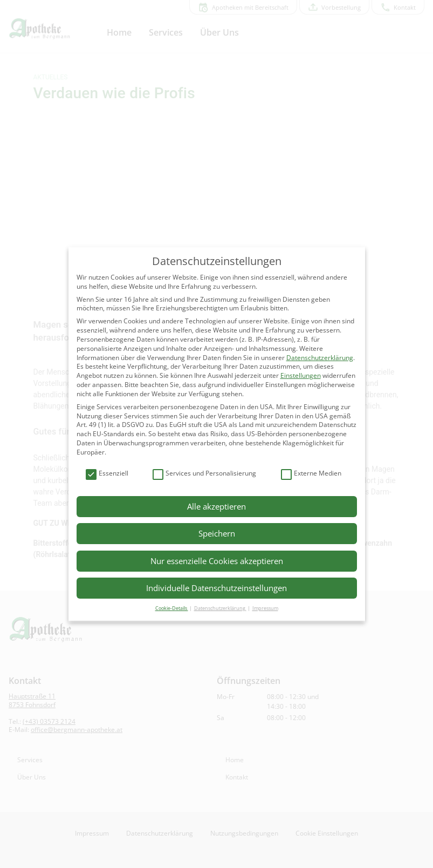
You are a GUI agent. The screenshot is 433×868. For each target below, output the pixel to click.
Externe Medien (311, 474)
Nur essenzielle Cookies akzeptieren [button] (217, 561)
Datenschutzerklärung (320, 358)
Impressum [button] (265, 608)
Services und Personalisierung (204, 474)
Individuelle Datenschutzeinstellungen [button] (217, 588)
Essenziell (107, 474)
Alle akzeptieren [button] (217, 506)
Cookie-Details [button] (172, 608)
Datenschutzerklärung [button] (220, 608)
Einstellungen (301, 375)
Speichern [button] (217, 533)
